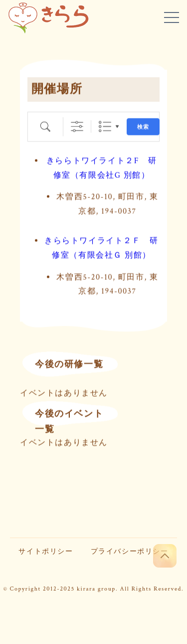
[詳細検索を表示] (77, 126)
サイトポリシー (46, 552)
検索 (143, 127)
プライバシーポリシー (130, 552)
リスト (105, 126)
